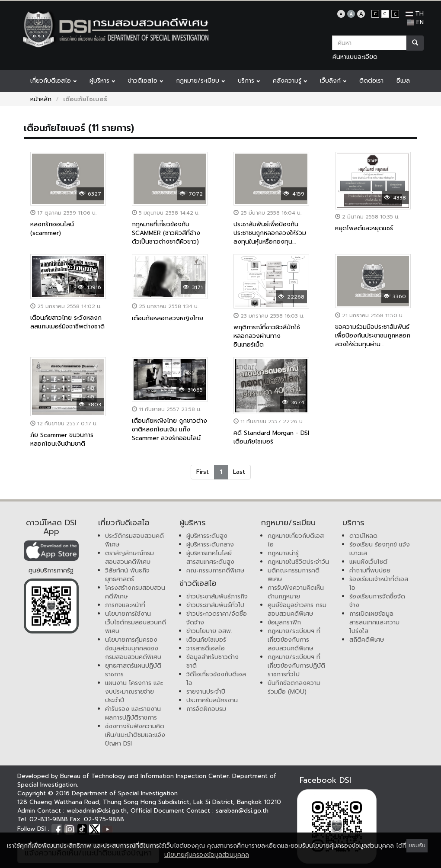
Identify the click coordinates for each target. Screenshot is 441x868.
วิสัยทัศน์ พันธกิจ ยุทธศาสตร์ (127, 575)
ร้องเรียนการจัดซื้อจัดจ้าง (377, 601)
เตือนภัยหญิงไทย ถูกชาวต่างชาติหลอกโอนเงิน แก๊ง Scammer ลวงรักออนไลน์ (169, 429)
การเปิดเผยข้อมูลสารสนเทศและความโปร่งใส (374, 622)
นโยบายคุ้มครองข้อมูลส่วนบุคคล (207, 855)
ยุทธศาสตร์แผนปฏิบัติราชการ (133, 670)
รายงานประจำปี (206, 692)
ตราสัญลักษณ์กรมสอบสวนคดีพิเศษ (129, 558)
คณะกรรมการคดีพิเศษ (216, 571)
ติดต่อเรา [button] (371, 81)
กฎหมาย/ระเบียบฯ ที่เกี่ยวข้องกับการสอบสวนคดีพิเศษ (294, 640)
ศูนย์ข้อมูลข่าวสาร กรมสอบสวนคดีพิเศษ (297, 609)
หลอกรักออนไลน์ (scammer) (52, 229)
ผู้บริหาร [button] (102, 81)
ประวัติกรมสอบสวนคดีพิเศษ (134, 540)
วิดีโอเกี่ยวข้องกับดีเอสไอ (216, 679)
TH (415, 14)
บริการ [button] (249, 81)
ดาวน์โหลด (363, 536)
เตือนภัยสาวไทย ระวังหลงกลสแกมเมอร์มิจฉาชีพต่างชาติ (67, 322)
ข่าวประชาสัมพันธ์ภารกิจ (217, 596)
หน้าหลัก (41, 99)
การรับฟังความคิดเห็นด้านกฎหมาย (296, 592)
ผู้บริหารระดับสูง (207, 536)
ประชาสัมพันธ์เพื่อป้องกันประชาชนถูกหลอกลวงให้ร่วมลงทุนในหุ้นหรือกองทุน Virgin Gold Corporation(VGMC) (270, 242)
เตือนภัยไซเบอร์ (206, 640)
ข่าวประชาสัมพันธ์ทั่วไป (215, 605)
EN (415, 22)
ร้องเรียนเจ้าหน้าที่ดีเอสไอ (379, 583)
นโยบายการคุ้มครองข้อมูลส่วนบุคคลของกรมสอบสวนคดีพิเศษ (133, 648)
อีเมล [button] (403, 81)
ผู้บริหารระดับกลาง (210, 545)
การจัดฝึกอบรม (206, 709)
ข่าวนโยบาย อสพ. (209, 631)
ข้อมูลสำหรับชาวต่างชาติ (213, 661)
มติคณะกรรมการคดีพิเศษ (294, 575)
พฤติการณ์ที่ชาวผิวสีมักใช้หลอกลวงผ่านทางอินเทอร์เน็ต (267, 336)
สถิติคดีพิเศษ (367, 640)
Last (239, 472)
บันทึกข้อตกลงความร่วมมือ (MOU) (294, 687)
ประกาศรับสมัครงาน (212, 700)
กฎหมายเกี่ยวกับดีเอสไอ (296, 540)
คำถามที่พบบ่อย (370, 571)
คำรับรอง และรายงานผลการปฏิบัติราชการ (133, 713)
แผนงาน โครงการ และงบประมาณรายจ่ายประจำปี (134, 692)
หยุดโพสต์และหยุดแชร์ (364, 228)
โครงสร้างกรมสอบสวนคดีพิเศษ (135, 592)
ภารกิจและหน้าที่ (125, 605)
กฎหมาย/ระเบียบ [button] (200, 81)
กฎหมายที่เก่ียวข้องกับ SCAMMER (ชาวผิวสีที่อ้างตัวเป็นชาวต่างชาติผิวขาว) (166, 233)
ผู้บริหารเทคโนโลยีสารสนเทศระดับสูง (210, 558)
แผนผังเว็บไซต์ (368, 562)
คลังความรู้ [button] (290, 81)
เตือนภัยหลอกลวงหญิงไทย (168, 318)
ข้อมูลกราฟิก (284, 622)
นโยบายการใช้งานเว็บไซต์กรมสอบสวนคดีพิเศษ (136, 622)
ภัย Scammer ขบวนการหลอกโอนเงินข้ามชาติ (62, 439)
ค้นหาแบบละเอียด (355, 57)
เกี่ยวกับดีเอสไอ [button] (53, 81)
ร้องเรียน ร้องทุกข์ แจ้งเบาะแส (380, 549)
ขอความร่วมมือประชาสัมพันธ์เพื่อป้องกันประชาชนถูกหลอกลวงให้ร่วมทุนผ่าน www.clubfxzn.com (373, 340)
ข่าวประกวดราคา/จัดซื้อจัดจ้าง (217, 618)
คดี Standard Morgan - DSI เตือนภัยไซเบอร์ (271, 437)
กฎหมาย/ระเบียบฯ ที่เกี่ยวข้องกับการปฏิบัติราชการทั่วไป (296, 666)
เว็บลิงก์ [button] (333, 81)
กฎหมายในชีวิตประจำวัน (298, 562)
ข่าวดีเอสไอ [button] (145, 81)
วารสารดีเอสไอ (206, 648)
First (203, 472)
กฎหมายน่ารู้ (283, 553)
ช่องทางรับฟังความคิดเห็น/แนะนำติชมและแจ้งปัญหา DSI (135, 735)
